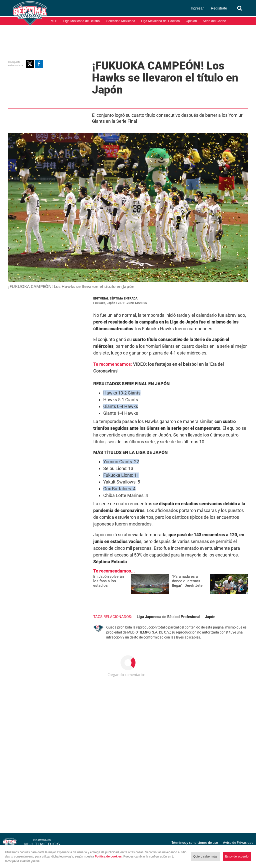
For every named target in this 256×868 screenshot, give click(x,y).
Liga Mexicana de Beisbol (82, 21)
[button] (30, 64)
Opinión (191, 21)
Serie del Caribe (214, 21)
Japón (210, 617)
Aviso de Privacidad (238, 842)
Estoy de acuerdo (237, 856)
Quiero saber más (205, 856)
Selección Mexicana (121, 21)
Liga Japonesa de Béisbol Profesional (168, 617)
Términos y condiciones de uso (195, 842)
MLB (54, 21)
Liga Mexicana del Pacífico (160, 21)
